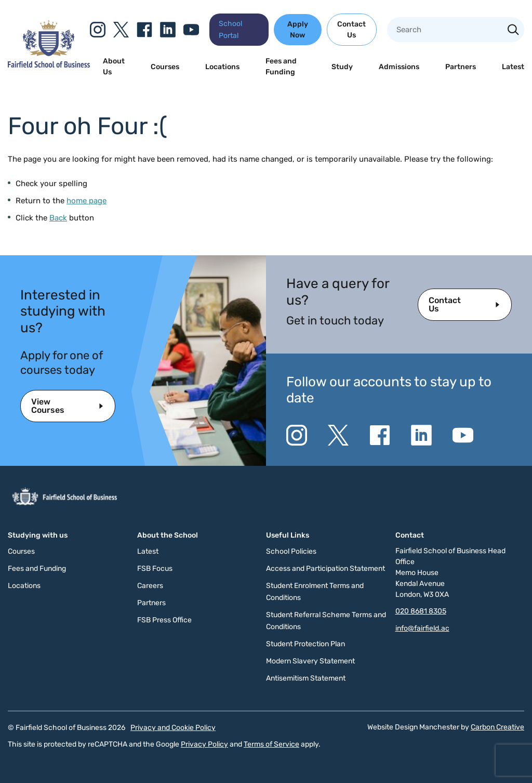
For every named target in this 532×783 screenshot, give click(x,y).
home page (87, 201)
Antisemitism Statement (306, 678)
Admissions (399, 67)
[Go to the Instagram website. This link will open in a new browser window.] (98, 30)
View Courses (48, 406)
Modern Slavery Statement (310, 661)
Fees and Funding (281, 67)
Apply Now (298, 30)
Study (342, 67)
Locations (222, 67)
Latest (513, 67)
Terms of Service (271, 744)
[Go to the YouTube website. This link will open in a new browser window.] (191, 30)
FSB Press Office (164, 620)
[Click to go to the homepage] (49, 65)
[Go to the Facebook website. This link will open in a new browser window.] (144, 30)
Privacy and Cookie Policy (173, 728)
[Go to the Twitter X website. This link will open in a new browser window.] (121, 30)
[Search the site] (513, 31)
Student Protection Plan (305, 644)
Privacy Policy (204, 744)
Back (58, 218)
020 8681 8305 (421, 611)
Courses (165, 67)
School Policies (291, 551)
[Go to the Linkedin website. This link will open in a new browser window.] (168, 30)
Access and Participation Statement (325, 569)
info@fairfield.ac (422, 628)
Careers (150, 586)
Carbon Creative (497, 727)
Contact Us (351, 30)
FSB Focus (155, 569)
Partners (461, 67)
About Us (114, 67)
